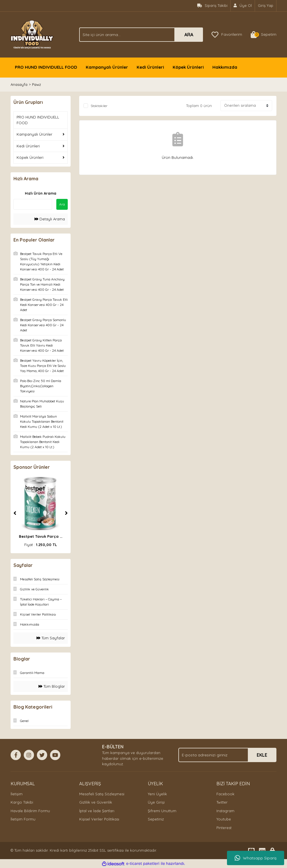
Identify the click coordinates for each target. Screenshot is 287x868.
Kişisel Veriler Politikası (99, 819)
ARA (189, 35)
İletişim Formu (23, 819)
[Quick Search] (33, 204)
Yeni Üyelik (157, 794)
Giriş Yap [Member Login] (266, 5)
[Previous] (15, 513)
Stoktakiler (99, 106)
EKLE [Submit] (262, 755)
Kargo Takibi (22, 802)
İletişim (17, 794)
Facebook (225, 794)
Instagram (225, 811)
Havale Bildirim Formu (30, 811)
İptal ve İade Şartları (97, 811)
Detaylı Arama (50, 219)
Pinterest (224, 828)
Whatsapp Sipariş (256, 858)
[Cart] (264, 35)
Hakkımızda (225, 67)
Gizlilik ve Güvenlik (96, 802)
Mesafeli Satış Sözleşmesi (102, 794)
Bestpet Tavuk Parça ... (41, 536)
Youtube (224, 819)
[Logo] (32, 34)
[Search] (141, 35)
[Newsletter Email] (227, 755)
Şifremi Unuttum (162, 811)
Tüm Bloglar (52, 686)
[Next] (66, 513)
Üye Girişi (156, 802)
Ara (62, 204)
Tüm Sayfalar (51, 638)
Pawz (36, 84)
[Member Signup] (243, 6)
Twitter (222, 802)
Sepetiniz (156, 819)
